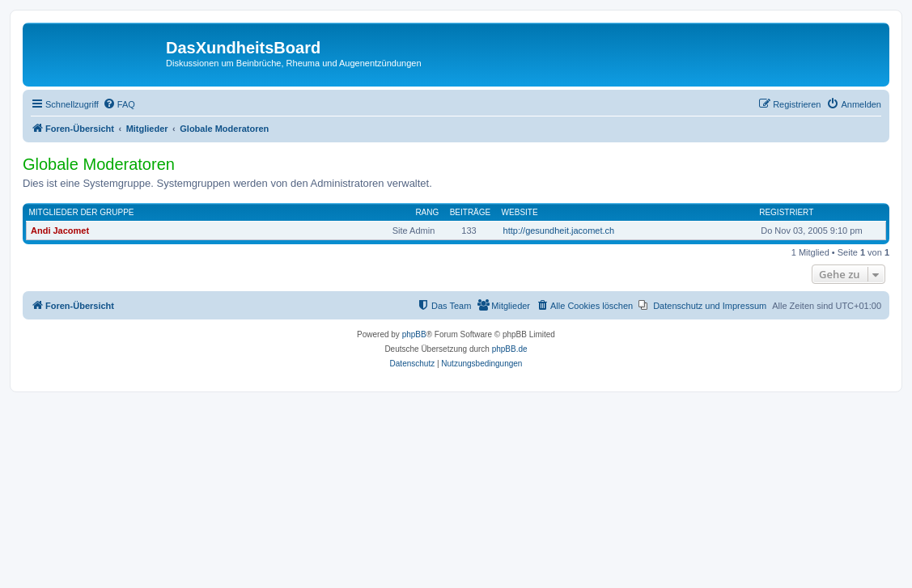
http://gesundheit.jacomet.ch (559, 231)
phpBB (414, 334)
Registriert (786, 212)
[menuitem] (119, 104)
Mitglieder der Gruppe (82, 212)
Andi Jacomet (60, 231)
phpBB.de (510, 349)
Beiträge (471, 212)
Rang (427, 212)
